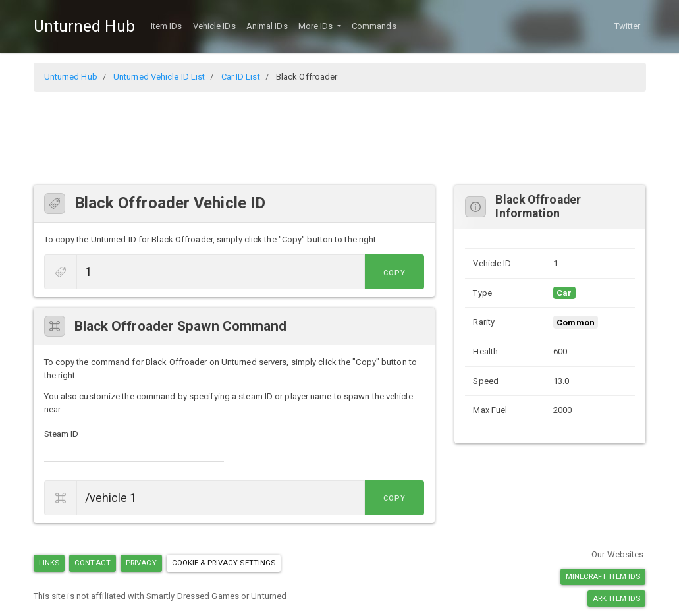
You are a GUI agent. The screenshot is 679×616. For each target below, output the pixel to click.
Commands (374, 26)
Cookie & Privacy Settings (224, 563)
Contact (93, 563)
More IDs (317, 26)
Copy (394, 273)
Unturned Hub (84, 26)
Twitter (628, 26)
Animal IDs (267, 26)
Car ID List (241, 77)
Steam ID (62, 434)
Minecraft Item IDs (603, 576)
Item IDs (167, 26)
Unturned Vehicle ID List (159, 77)
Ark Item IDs (616, 598)
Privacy (141, 563)
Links (49, 563)
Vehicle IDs (214, 26)
